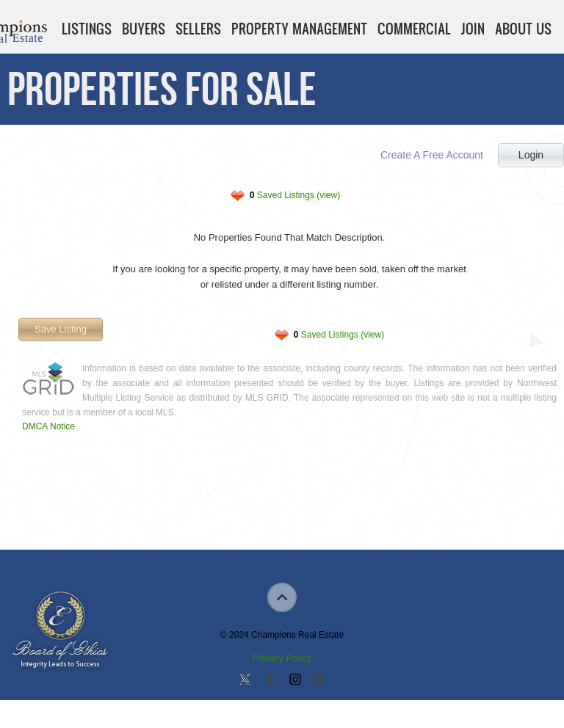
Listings (87, 29)
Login (531, 155)
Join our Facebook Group (270, 680)
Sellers (198, 29)
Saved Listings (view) (295, 195)
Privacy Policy (282, 658)
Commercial (414, 29)
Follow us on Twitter (245, 680)
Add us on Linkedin (319, 680)
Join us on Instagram (294, 680)
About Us (523, 29)
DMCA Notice (48, 426)
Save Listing (61, 329)
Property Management (299, 29)
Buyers (144, 29)
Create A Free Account (432, 155)
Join (473, 29)
